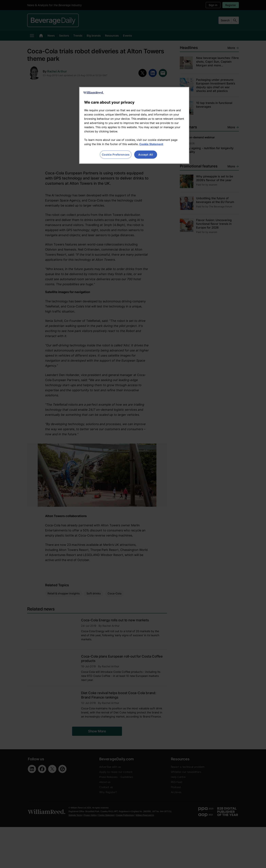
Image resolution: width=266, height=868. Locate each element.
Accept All (146, 155)
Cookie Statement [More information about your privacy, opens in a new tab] (151, 144)
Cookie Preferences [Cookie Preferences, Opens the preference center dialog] (116, 155)
